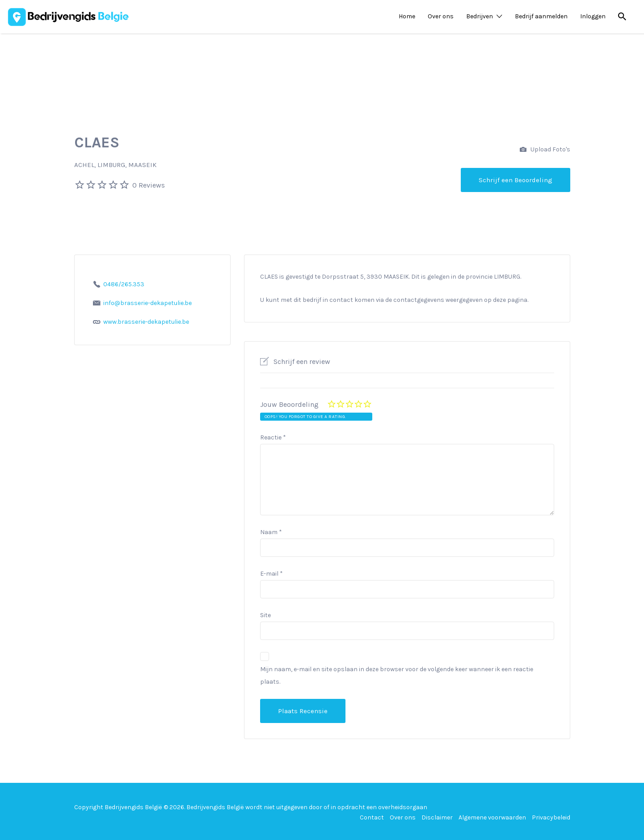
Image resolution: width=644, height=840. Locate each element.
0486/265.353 (124, 284)
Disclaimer (437, 817)
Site (265, 615)
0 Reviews (149, 185)
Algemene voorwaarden (492, 817)
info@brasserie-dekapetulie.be (147, 303)
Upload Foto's (545, 150)
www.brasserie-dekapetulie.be (146, 322)
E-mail (271, 574)
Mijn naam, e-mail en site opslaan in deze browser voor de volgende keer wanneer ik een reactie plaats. (397, 675)
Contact (372, 817)
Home (407, 16)
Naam (271, 532)
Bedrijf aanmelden (541, 16)
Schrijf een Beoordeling (516, 180)
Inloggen (593, 16)
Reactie (273, 437)
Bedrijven (480, 16)
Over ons (441, 16)
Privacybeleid (551, 817)
